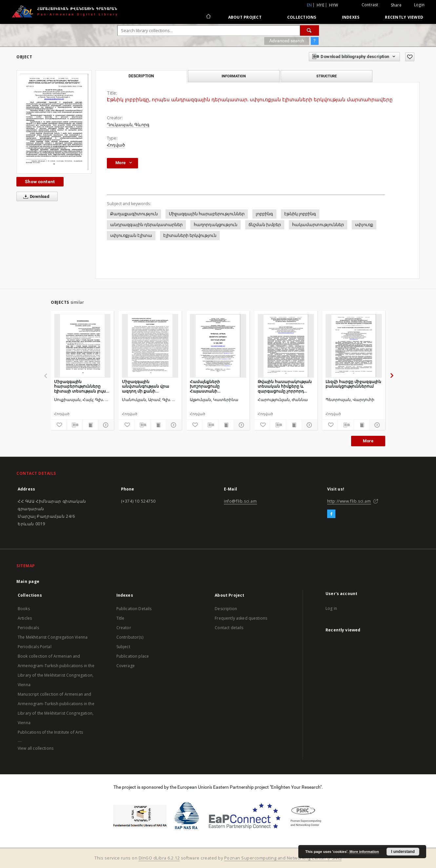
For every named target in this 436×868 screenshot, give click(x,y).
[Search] (309, 30)
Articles (25, 618)
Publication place (133, 656)
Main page (28, 581)
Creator (124, 628)
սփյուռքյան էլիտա (131, 235)
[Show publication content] (90, 425)
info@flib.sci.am (240, 501)
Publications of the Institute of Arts (50, 732)
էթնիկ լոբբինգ (300, 214)
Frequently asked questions (241, 618)
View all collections (36, 748)
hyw (334, 5)
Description (226, 609)
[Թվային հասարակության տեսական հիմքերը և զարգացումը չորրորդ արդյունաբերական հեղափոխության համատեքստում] (286, 346)
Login (419, 5)
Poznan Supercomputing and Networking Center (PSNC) (283, 858)
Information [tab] (234, 76)
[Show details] (105, 425)
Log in (331, 608)
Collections (302, 17)
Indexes (351, 17)
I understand (403, 852)
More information (364, 852)
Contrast (370, 5)
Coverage (126, 666)
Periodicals (28, 628)
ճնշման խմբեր (265, 225)
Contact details (229, 628)
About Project (245, 17)
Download (35, 197)
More (368, 441)
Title (120, 618)
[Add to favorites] (410, 57)
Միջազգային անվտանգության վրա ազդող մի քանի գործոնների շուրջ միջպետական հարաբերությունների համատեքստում (146, 386)
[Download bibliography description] (74, 425)
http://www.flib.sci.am (349, 501)
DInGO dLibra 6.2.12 (159, 858)
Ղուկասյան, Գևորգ (128, 125)
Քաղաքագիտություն (134, 214)
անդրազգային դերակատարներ (146, 225)
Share (396, 5)
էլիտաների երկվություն (190, 235)
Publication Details (134, 609)
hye (320, 5)
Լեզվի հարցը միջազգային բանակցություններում (353, 384)
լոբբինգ (264, 214)
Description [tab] (141, 76)
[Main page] (208, 17)
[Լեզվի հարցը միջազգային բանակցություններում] (354, 346)
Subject (123, 647)
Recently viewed (404, 17)
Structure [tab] (327, 76)
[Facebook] (331, 514)
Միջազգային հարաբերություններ (207, 214)
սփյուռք (364, 225)
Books (24, 609)
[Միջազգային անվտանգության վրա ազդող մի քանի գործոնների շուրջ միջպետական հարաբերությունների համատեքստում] (150, 346)
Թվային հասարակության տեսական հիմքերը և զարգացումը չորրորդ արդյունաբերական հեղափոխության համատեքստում (285, 386)
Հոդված (116, 145)
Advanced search (287, 41)
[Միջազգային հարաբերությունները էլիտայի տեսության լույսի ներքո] (82, 346)
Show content (40, 182)
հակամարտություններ (318, 225)
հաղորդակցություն (216, 225)
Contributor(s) (130, 637)
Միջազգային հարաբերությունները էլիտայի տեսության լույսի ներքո (81, 386)
